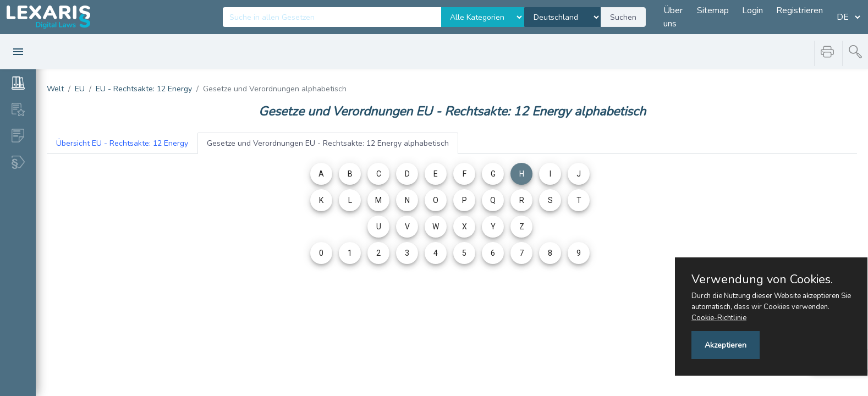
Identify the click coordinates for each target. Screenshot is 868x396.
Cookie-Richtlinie (719, 318)
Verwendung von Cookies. (762, 279)
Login (752, 10)
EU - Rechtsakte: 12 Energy (144, 89)
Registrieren (800, 10)
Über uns (673, 17)
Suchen (623, 17)
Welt (55, 89)
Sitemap (713, 10)
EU (80, 89)
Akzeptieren (726, 345)
